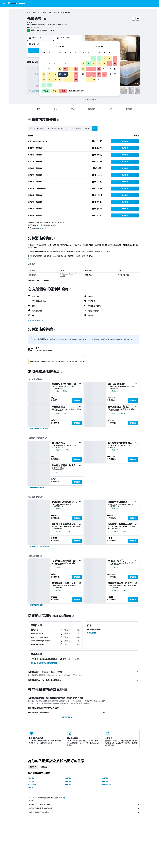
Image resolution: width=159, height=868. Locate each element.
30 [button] (44, 85)
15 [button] (76, 69)
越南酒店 (68, 784)
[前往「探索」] (4, 29)
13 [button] (65, 69)
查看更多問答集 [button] (67, 717)
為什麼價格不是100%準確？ (84, 812)
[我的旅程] (4, 35)
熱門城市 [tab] (44, 767)
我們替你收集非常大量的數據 (84, 808)
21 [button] (71, 74)
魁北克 (45, 13)
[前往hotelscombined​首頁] (17, 3)
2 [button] (44, 64)
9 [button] (44, 69)
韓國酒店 (68, 781)
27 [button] (65, 80)
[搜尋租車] (4, 19)
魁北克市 (57, 13)
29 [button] (76, 80)
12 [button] (60, 69)
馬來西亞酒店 (107, 784)
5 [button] (60, 64)
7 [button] (71, 64)
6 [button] (65, 64)
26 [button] (60, 80)
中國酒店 (105, 778)
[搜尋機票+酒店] (4, 24)
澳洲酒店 (31, 778)
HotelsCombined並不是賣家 (84, 804)
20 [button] (65, 74)
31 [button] (49, 85)
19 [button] (60, 74)
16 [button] (44, 74)
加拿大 (34, 13)
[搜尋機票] (4, 10)
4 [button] (55, 64)
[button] (4, 3)
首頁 (28, 13)
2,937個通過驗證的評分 (45, 30)
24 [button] (49, 80)
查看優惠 (77, 400)
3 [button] (49, 64)
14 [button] (71, 69)
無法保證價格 (61, 798)
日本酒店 (31, 781)
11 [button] (55, 69)
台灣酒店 (68, 778)
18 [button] (55, 74)
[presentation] (96, 99)
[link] (39, 429)
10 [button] (49, 69)
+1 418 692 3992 (34, 27)
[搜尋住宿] (4, 15)
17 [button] (49, 74)
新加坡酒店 (32, 784)
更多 (29, 258)
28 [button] (71, 80)
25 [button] (55, 80)
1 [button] (76, 58)
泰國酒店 (31, 788)
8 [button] (76, 64)
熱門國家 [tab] (33, 767)
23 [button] (44, 80)
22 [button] (76, 74)
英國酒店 (105, 781)
